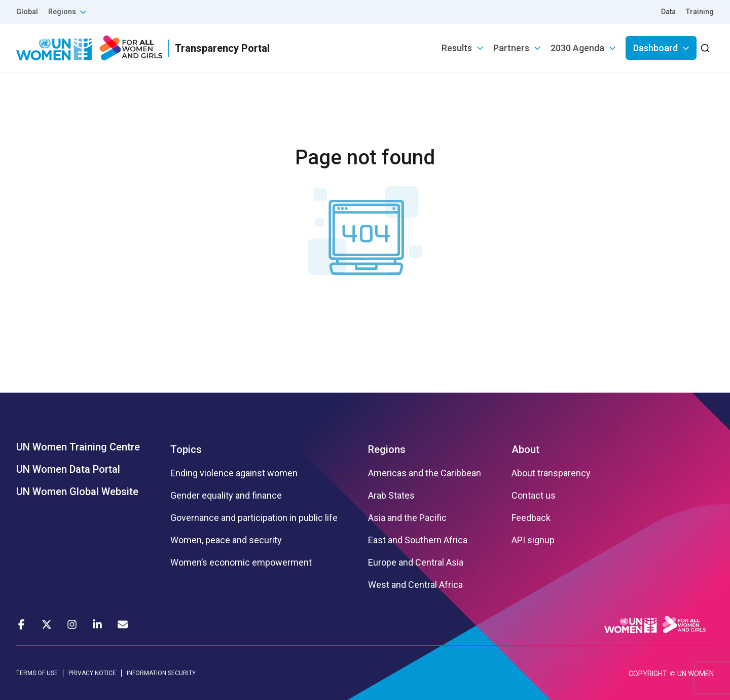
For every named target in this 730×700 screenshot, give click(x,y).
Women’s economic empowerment (241, 563)
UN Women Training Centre (78, 447)
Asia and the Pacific (407, 518)
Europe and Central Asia (416, 563)
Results (457, 48)
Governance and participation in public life (254, 518)
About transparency (551, 473)
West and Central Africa (415, 585)
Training (700, 12)
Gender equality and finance (226, 496)
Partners (511, 48)
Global (27, 12)
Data (668, 12)
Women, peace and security (226, 540)
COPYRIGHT (648, 674)
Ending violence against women (234, 473)
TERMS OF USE (37, 673)
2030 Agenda (577, 48)
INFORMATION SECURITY (161, 673)
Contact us (534, 496)
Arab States (391, 496)
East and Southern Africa (418, 540)
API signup (533, 540)
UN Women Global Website (77, 492)
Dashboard (655, 48)
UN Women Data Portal (68, 469)
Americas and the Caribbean (425, 473)
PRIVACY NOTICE (92, 673)
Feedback (531, 518)
